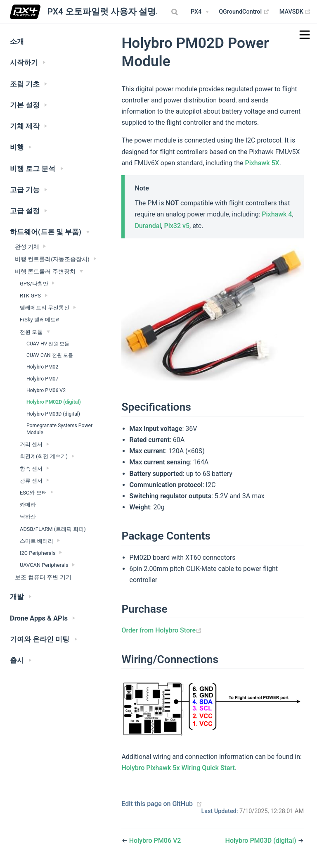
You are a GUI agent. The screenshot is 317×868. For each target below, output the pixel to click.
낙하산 (28, 517)
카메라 (28, 505)
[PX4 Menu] (200, 12)
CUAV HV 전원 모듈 (48, 344)
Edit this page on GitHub (157, 804)
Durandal (148, 226)
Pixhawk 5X (262, 163)
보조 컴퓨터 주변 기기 (43, 577)
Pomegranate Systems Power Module (59, 429)
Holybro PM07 (42, 379)
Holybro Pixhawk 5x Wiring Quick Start (178, 768)
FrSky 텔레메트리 (40, 320)
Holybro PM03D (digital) (53, 414)
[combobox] (175, 12)
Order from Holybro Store (162, 630)
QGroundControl (244, 12)
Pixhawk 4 (277, 214)
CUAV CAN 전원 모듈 (50, 355)
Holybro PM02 (42, 367)
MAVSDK (295, 12)
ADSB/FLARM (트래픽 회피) (53, 529)
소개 (17, 42)
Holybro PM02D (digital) (54, 402)
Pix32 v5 (177, 226)
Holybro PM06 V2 (46, 390)
